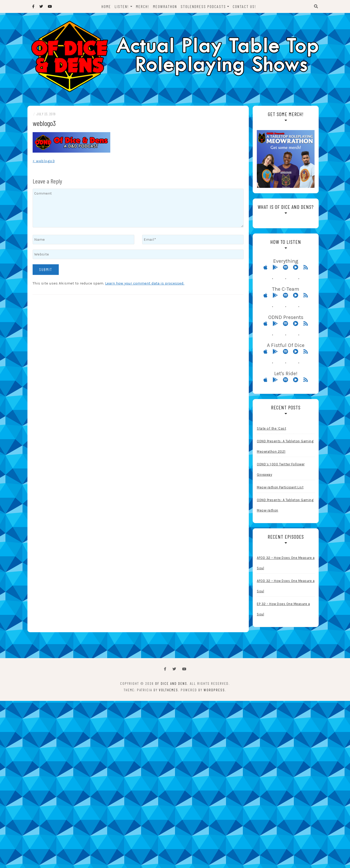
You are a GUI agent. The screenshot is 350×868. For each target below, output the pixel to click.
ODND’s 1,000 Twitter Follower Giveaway (281, 470)
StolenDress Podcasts (203, 6)
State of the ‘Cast (271, 429)
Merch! (143, 6)
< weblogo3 (44, 162)
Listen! (122, 6)
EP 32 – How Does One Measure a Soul (283, 610)
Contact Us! (245, 6)
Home (106, 6)
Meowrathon (165, 6)
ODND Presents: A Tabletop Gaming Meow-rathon (285, 506)
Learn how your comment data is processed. (145, 284)
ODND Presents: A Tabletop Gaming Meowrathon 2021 (285, 447)
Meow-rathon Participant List (280, 488)
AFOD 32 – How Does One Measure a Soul (286, 564)
